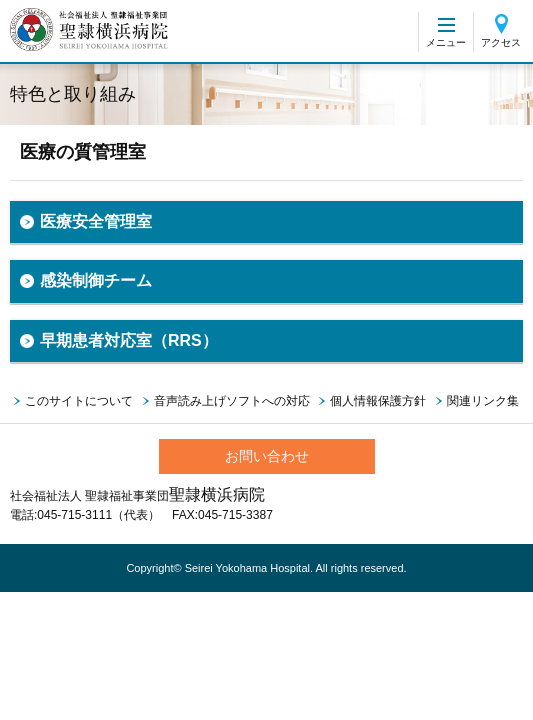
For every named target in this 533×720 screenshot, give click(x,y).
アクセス (501, 42)
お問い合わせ (267, 456)
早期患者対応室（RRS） (129, 340)
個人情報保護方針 (378, 401)
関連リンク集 (483, 401)
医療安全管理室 (96, 221)
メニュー (446, 42)
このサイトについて (79, 401)
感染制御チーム (96, 280)
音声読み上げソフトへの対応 (232, 401)
